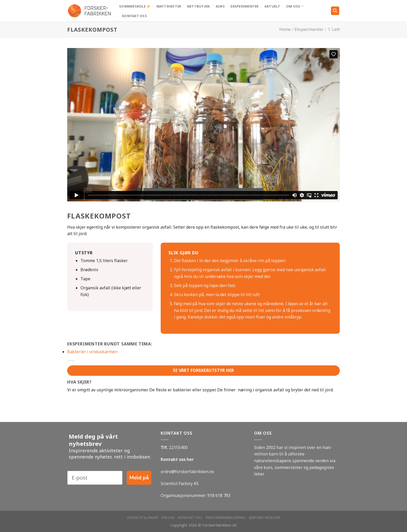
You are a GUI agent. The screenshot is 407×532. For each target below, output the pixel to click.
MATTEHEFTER (169, 6)
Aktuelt (272, 6)
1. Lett (334, 29)
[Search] (335, 11)
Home (285, 29)
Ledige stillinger (143, 518)
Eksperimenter (245, 6)
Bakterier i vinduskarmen (92, 352)
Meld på (139, 478)
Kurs (220, 6)
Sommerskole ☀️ (135, 6)
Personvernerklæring (226, 518)
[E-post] (95, 478)
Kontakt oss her (177, 459)
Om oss (295, 6)
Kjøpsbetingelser (265, 518)
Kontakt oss (134, 16)
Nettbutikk (199, 6)
